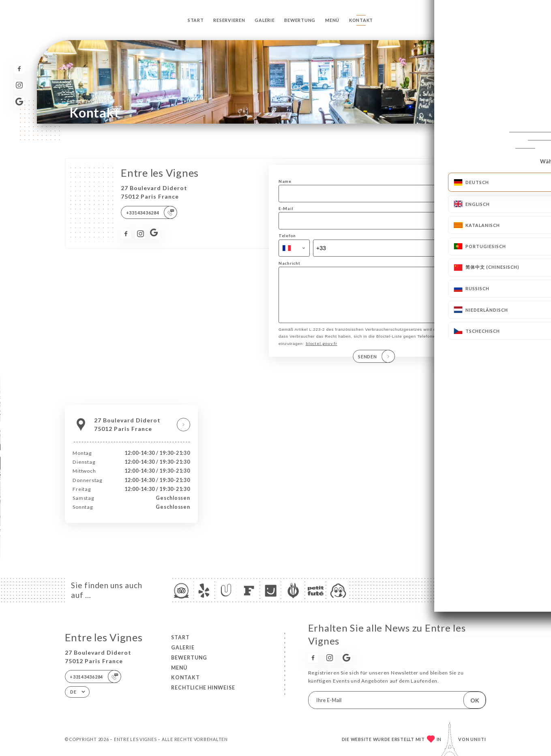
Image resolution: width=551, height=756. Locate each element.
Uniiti (478, 739)
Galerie (265, 20)
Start (196, 20)
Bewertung (300, 20)
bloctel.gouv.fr (322, 352)
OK (475, 700)
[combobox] (294, 248)
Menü (332, 20)
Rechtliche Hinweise (203, 688)
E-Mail (286, 208)
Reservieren (229, 20)
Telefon (287, 236)
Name (285, 181)
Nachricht (289, 263)
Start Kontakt (90, 102)
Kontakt (361, 20)
